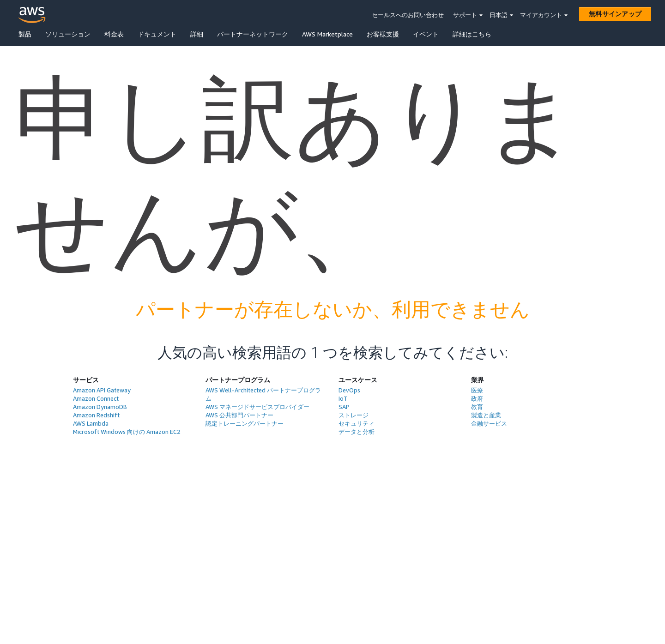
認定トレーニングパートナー (245, 423)
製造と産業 (486, 415)
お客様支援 (383, 34)
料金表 (114, 34)
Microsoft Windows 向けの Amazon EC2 (127, 432)
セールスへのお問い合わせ (408, 15)
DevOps (349, 390)
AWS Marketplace (327, 34)
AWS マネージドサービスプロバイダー (257, 407)
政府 (477, 398)
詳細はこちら (472, 34)
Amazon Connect (96, 398)
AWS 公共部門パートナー (239, 415)
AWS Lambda (91, 423)
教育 (477, 407)
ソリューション (68, 34)
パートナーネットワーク (253, 34)
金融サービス (489, 423)
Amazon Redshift (96, 415)
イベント (426, 34)
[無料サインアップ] (615, 14)
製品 (25, 34)
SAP (344, 407)
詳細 (197, 34)
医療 (477, 390)
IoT (343, 398)
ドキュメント (157, 34)
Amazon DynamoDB (100, 407)
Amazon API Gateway (102, 390)
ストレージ (354, 415)
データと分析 (357, 432)
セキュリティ (357, 423)
